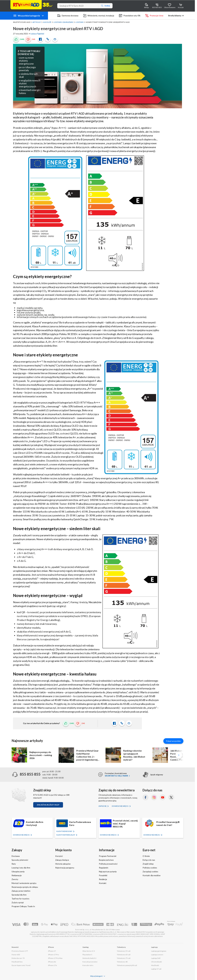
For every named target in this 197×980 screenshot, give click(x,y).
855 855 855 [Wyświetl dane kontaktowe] (157, 7)
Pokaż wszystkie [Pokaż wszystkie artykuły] (173, 741)
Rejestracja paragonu (65, 868)
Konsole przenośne (90, 962)
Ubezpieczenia (18, 872)
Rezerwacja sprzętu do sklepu (25, 887)
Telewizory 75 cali (124, 958)
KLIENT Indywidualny (66, 835)
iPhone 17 (52, 951)
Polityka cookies (150, 868)
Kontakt (103, 883)
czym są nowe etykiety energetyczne (26, 61)
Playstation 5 (87, 955)
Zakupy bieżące (62, 860)
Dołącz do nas (149, 860)
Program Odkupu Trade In (23, 906)
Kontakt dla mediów (152, 875)
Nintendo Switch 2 (89, 958)
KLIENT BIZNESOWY (64, 831)
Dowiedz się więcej (120, 806)
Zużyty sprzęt (18, 902)
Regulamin (104, 868)
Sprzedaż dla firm (19, 895)
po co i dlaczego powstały (27, 69)
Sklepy (146, 7)
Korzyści (59, 856)
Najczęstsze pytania (108, 872)
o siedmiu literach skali (28, 75)
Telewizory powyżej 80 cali (127, 965)
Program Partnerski (108, 856)
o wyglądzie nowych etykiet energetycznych (30, 83)
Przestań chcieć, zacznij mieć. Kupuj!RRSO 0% (125, 824)
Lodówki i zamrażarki (63, 22)
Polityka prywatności (108, 864)
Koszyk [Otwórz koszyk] (181, 7)
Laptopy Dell (156, 958)
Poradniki (103, 875)
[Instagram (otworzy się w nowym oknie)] (154, 797)
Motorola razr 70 (18, 958)
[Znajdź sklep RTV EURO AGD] (19, 795)
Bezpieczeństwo (106, 860)
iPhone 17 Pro (53, 955)
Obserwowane (170, 7)
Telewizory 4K (122, 962)
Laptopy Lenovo (157, 955)
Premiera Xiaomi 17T (20, 951)
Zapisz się (103, 806)
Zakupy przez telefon (21, 891)
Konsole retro (88, 965)
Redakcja (103, 879)
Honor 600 (16, 955)
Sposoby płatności (20, 860)
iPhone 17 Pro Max (55, 958)
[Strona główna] (31, 5)
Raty (14, 864)
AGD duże (47, 22)
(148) (22, 39)
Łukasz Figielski (37, 34)
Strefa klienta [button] (175, 16)
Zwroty (15, 879)
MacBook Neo (17, 962)
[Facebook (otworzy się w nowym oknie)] (145, 797)
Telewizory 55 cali (124, 951)
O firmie (146, 856)
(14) (34, 39)
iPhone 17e (52, 965)
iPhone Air (52, 962)
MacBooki (155, 965)
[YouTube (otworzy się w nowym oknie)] (163, 797)
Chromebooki (156, 962)
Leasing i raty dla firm (21, 868)
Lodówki (80, 22)
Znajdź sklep (148, 864)
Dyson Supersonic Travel (21, 965)
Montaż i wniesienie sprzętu (24, 883)
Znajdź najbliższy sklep (48, 805)
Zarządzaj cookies (150, 872)
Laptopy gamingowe (159, 951)
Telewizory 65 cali (124, 955)
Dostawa (16, 856)
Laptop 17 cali (156, 969)
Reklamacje (17, 875)
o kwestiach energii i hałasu (30, 92)
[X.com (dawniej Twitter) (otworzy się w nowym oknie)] (171, 797)
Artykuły (37, 22)
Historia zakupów (63, 864)
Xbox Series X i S (89, 951)
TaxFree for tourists (20, 899)
